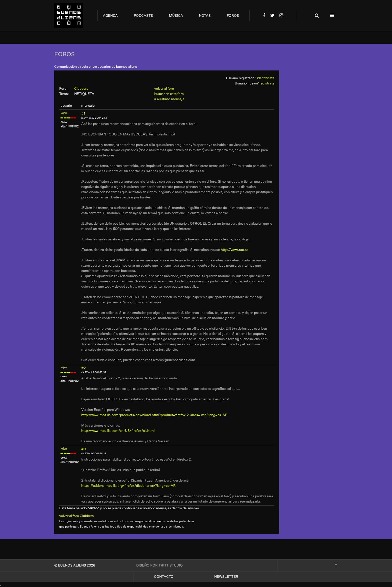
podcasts (143, 16)
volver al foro (164, 89)
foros (233, 16)
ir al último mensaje (169, 99)
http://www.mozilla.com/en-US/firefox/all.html (118, 431)
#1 (83, 114)
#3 (83, 449)
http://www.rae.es (234, 250)
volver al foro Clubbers (78, 516)
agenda (110, 16)
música (176, 16)
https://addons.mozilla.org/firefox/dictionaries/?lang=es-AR (128, 486)
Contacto (164, 577)
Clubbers (83, 89)
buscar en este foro (169, 94)
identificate (266, 78)
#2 (83, 368)
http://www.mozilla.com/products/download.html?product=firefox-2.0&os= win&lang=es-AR (154, 415)
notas (205, 16)
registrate (267, 83)
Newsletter (226, 577)
